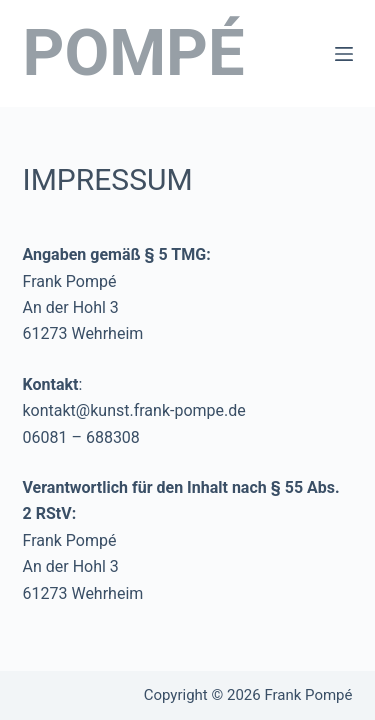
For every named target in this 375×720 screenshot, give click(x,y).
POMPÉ (134, 53)
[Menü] (344, 54)
